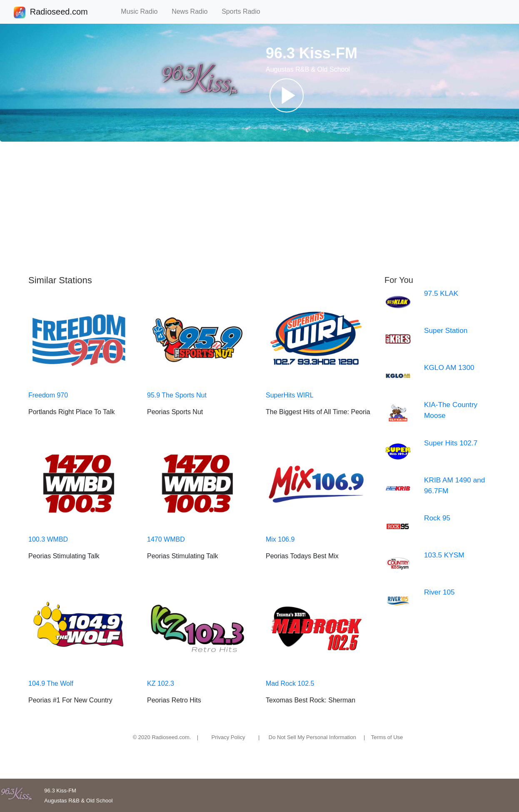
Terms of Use (387, 737)
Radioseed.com (59, 12)
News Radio (193, 11)
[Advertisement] (259, 208)
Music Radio (143, 11)
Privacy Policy (228, 737)
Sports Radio (245, 11)
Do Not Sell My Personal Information (312, 737)
